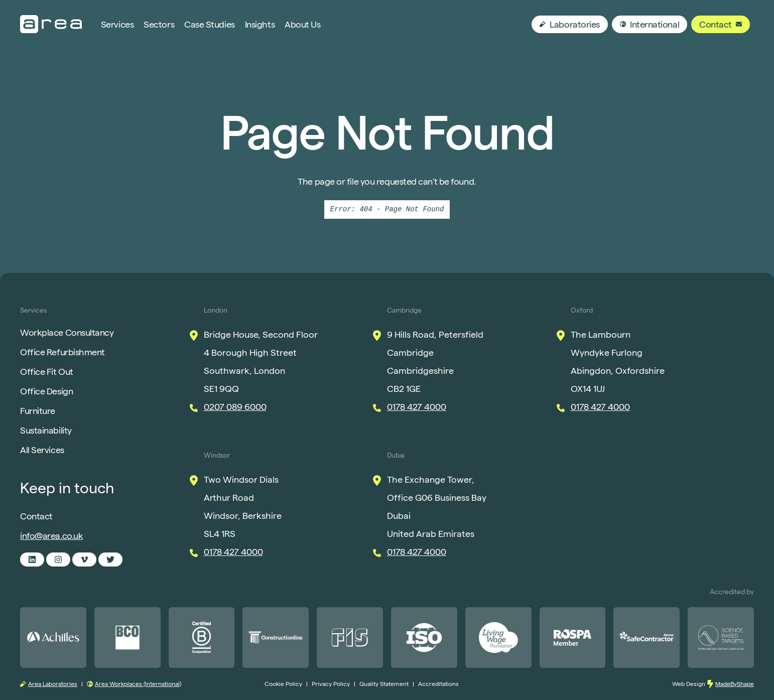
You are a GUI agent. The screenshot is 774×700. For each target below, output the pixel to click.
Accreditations (438, 684)
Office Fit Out (47, 372)
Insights (260, 24)
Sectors (159, 24)
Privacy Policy (331, 684)
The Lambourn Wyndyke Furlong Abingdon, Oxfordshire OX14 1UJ (618, 362)
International (650, 24)
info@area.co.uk (51, 536)
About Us (302, 24)
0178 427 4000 (417, 407)
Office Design (46, 391)
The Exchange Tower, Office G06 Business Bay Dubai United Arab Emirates (437, 507)
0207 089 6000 (235, 407)
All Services (42, 450)
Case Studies (210, 24)
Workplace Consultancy (67, 332)
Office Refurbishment (62, 352)
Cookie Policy (283, 684)
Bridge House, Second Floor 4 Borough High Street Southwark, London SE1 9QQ (261, 362)
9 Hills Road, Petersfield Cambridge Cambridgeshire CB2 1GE (435, 362)
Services (117, 24)
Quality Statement (384, 684)
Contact (721, 24)
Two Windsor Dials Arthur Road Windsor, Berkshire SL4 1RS (243, 507)
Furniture (38, 411)
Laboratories (570, 24)
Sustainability (46, 430)
